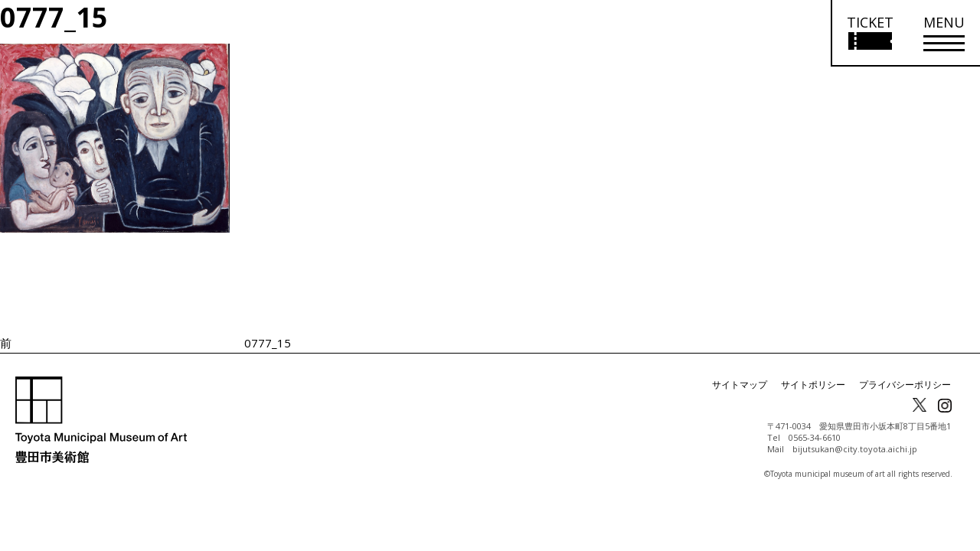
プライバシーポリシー (905, 385)
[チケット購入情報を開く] (869, 33)
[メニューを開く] (944, 33)
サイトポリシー (813, 385)
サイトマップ (740, 385)
